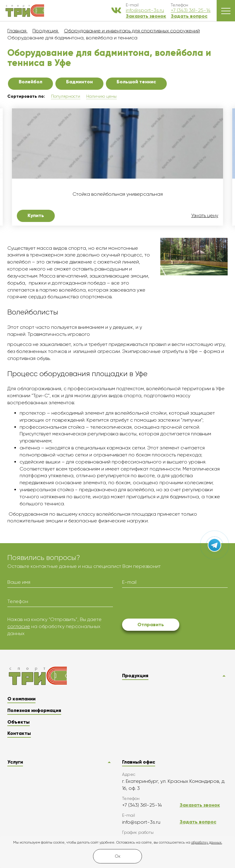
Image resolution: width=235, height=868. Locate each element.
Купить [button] (36, 215)
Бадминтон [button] (79, 82)
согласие (19, 626)
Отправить (151, 625)
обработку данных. (207, 843)
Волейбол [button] (30, 82)
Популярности (66, 96)
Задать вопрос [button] (189, 16)
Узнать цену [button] (205, 216)
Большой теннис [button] (136, 82)
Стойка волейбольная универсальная (118, 194)
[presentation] (169, 604)
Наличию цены (101, 96)
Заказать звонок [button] (146, 16)
